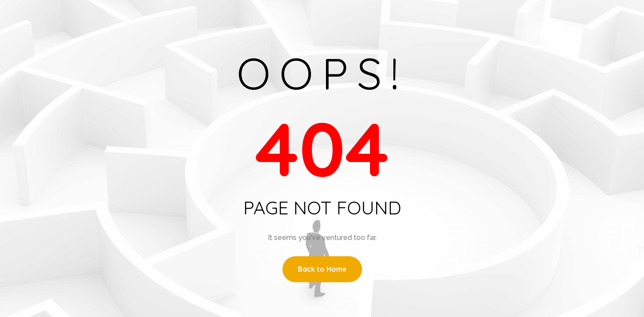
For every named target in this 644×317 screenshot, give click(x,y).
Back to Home (322, 269)
